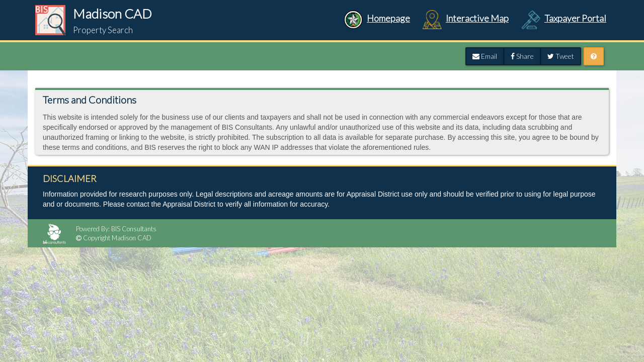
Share (522, 56)
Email (485, 56)
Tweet (561, 56)
